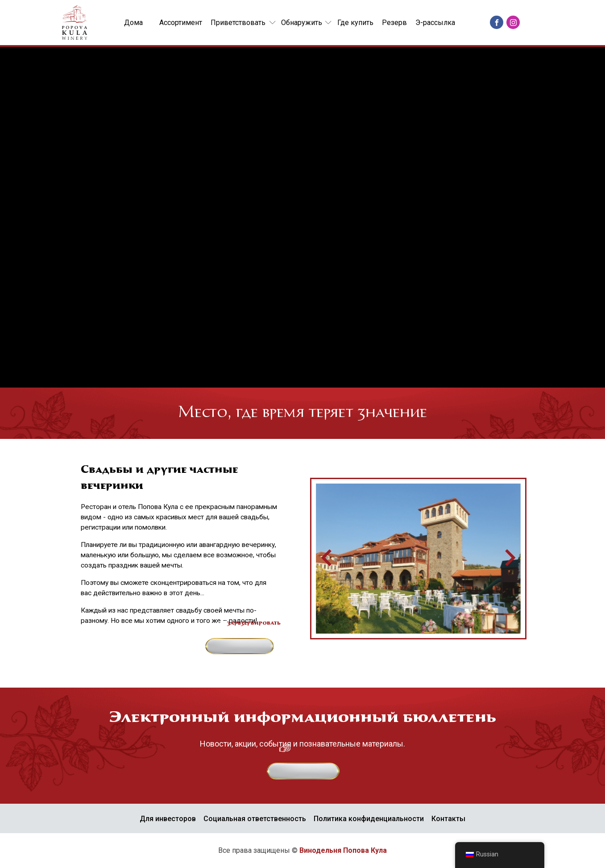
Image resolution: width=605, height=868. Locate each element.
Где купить (355, 23)
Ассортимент (181, 23)
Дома (133, 23)
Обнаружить (302, 23)
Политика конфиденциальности (369, 819)
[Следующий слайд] (509, 559)
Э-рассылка (435, 23)
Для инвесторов (168, 819)
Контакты (448, 819)
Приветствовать (238, 23)
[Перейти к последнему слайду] (327, 559)
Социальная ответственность (255, 819)
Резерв (394, 23)
